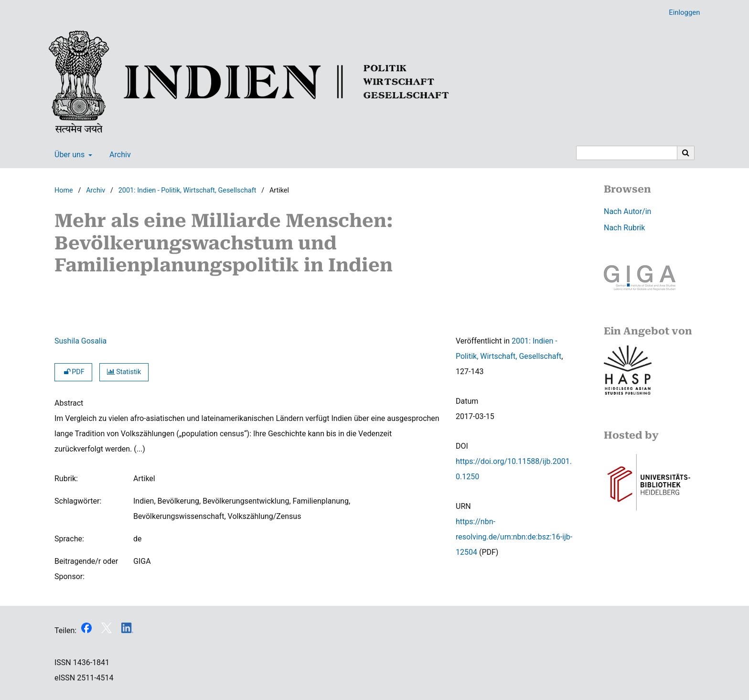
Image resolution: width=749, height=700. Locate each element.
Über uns (69, 155)
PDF (73, 372)
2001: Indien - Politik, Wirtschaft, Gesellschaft (187, 190)
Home (64, 190)
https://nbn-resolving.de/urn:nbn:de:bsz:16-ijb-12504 (514, 537)
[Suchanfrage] (627, 153)
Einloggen (681, 13)
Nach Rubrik (624, 228)
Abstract (69, 403)
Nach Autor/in (627, 211)
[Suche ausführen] (686, 153)
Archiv (118, 155)
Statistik (124, 372)
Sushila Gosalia (80, 341)
